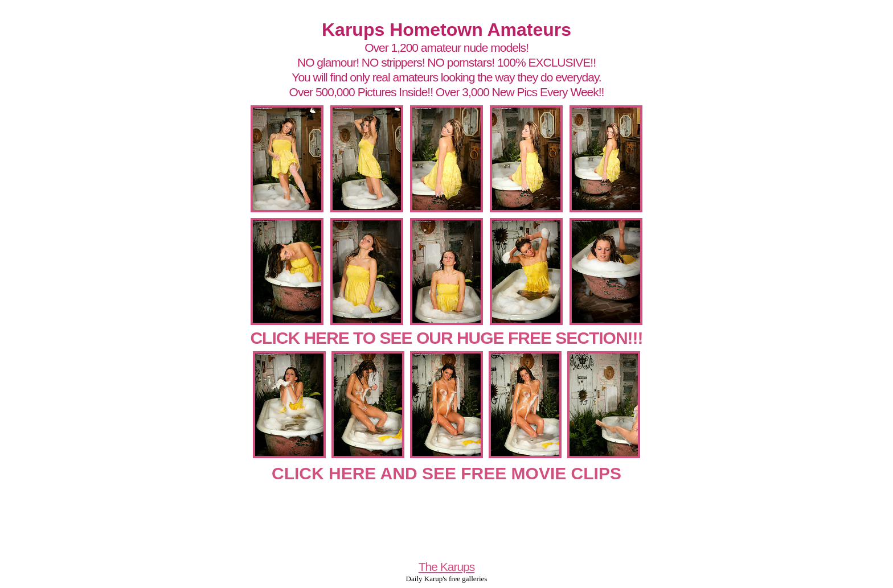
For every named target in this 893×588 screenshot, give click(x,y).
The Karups (447, 567)
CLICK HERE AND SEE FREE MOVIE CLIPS (446, 473)
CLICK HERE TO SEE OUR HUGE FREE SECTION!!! (446, 338)
